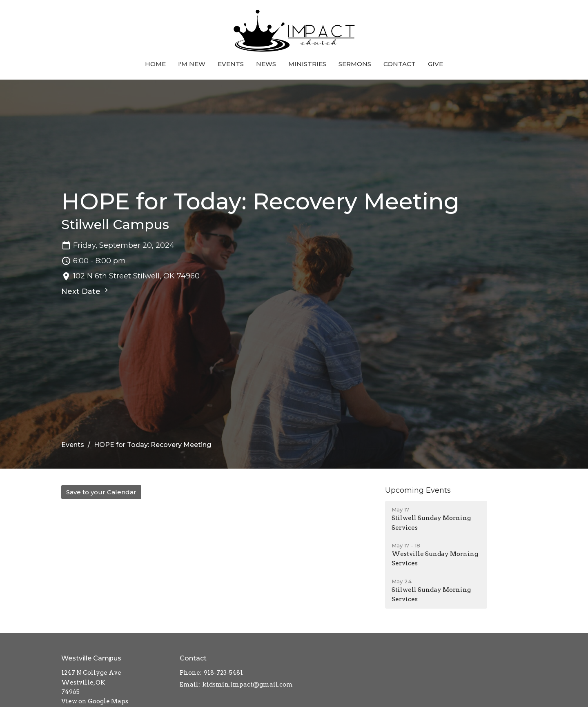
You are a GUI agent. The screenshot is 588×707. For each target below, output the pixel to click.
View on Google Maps (95, 701)
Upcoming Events (418, 490)
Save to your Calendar (101, 492)
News (266, 64)
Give (435, 64)
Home (155, 64)
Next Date (86, 291)
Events (231, 64)
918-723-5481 (223, 673)
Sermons (355, 64)
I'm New (192, 64)
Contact (400, 64)
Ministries (307, 64)
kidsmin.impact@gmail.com (247, 685)
